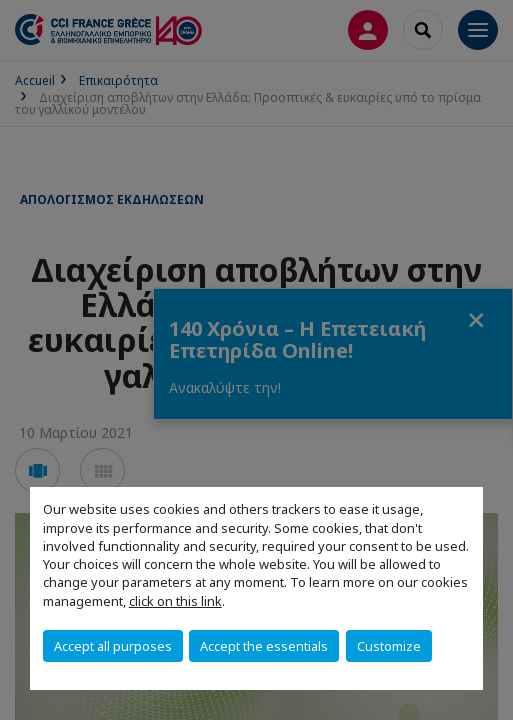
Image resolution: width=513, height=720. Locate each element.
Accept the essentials (264, 646)
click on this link (175, 601)
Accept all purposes (113, 646)
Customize (389, 646)
